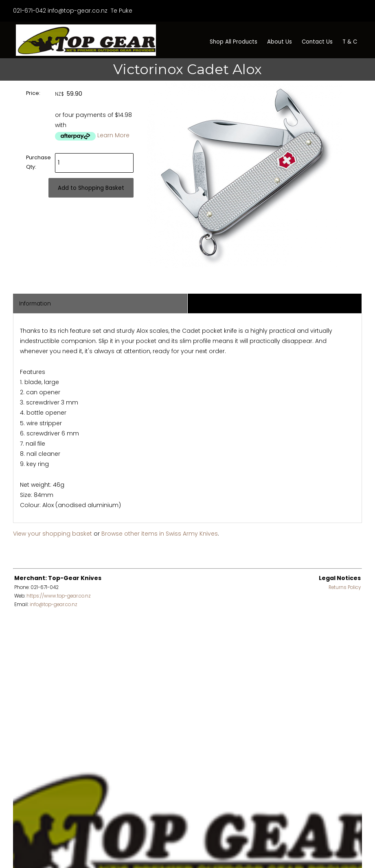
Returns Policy (345, 587)
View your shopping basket (53, 534)
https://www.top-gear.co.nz (59, 596)
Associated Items (217, 304)
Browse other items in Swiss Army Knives (160, 534)
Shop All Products (234, 42)
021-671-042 (30, 11)
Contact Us (317, 42)
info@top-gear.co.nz (78, 11)
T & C (350, 42)
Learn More (113, 135)
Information (35, 304)
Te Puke (121, 11)
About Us (280, 42)
